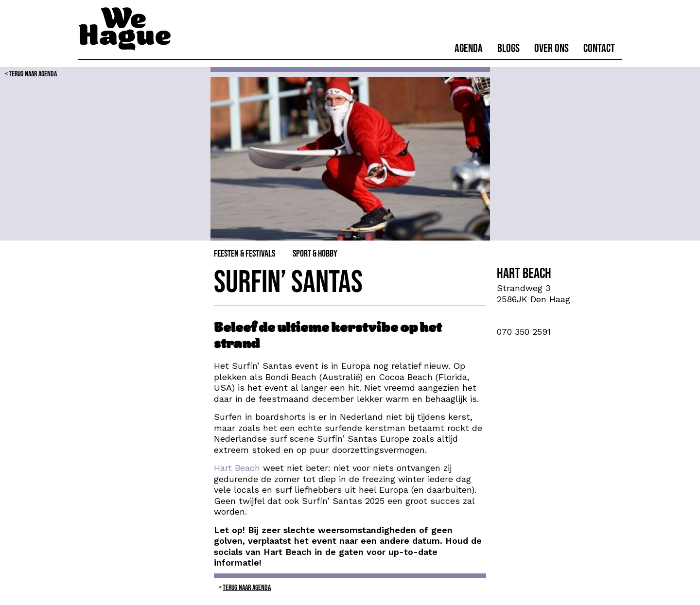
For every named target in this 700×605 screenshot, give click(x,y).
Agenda (469, 48)
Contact (599, 48)
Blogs (508, 48)
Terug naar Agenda (33, 74)
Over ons (551, 48)
